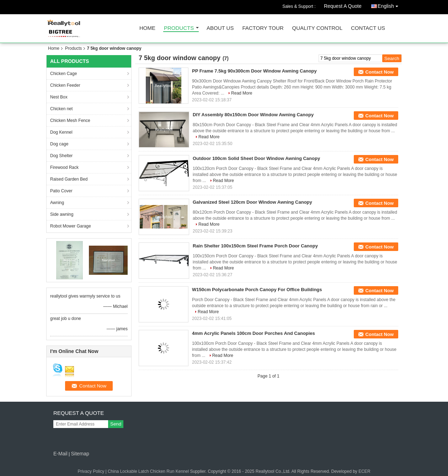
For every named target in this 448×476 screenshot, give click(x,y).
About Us (220, 28)
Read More (242, 93)
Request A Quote (343, 6)
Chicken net (61, 109)
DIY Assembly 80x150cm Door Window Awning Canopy (253, 115)
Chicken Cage (63, 74)
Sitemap (80, 454)
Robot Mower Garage (71, 226)
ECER (364, 471)
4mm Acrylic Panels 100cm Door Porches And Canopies (254, 333)
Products (179, 28)
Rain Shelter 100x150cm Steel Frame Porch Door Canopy (255, 246)
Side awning (62, 214)
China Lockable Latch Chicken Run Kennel (148, 471)
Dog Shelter (61, 156)
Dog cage (59, 144)
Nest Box (59, 97)
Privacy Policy (91, 471)
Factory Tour (263, 28)
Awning (57, 203)
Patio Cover (61, 191)
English (390, 5)
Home (147, 28)
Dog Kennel (61, 132)
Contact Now (380, 72)
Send (116, 424)
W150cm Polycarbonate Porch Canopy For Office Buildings (257, 290)
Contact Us (368, 28)
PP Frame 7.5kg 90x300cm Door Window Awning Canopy (254, 71)
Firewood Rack (64, 167)
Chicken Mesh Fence (70, 121)
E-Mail (60, 454)
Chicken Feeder (65, 85)
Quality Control (317, 28)
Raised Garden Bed (69, 179)
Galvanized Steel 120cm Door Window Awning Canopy (252, 202)
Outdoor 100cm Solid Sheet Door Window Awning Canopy (256, 158)
